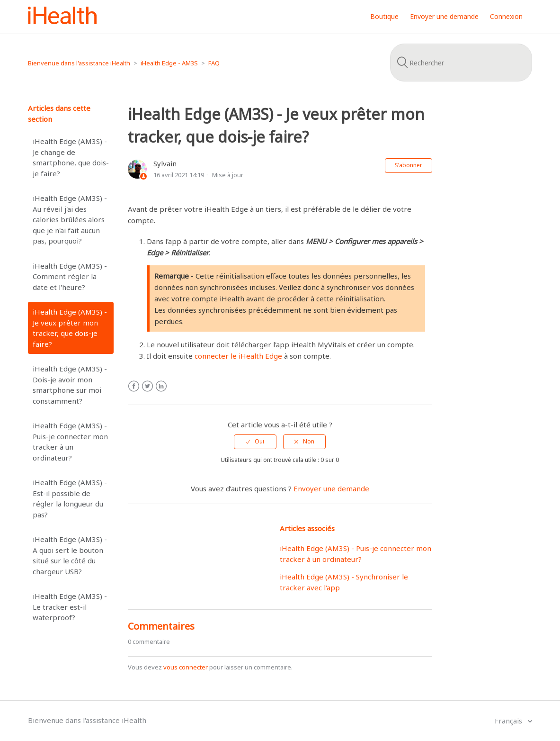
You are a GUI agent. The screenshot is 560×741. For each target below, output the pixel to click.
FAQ (214, 63)
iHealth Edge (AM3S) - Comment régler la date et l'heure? (70, 276)
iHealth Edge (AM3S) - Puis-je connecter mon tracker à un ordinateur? (70, 442)
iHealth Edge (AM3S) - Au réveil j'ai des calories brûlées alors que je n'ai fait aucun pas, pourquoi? (70, 219)
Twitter (147, 386)
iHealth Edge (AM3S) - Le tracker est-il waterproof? (70, 607)
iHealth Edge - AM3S (169, 63)
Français (509, 721)
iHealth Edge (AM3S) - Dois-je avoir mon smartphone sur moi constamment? (70, 385)
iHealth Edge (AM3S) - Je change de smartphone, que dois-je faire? (71, 157)
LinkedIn (161, 386)
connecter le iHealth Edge (238, 356)
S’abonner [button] (409, 165)
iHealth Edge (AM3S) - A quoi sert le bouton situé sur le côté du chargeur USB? (70, 555)
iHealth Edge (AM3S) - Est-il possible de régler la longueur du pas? (70, 498)
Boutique (384, 16)
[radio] (255, 442)
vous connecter (186, 667)
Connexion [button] (506, 16)
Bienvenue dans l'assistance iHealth (79, 63)
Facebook (134, 386)
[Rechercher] (461, 63)
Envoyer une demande (444, 16)
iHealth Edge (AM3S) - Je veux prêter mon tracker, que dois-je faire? (70, 328)
